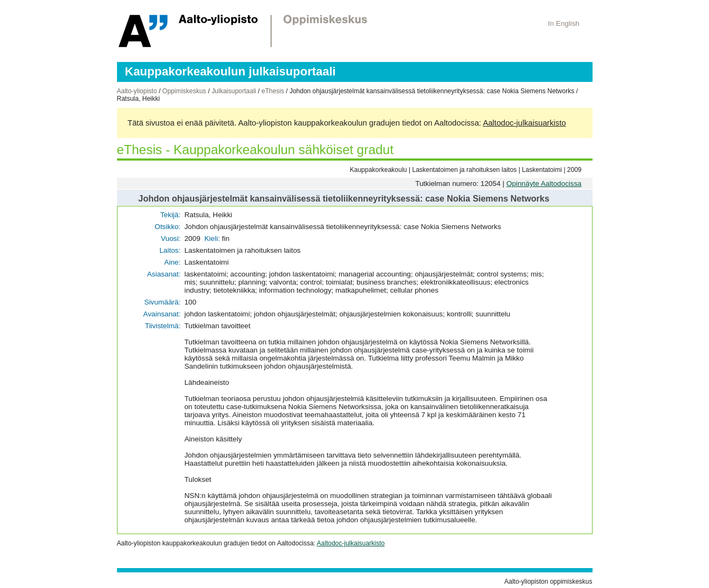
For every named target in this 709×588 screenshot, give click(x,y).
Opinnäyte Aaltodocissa (544, 184)
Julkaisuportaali (234, 91)
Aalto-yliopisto (137, 91)
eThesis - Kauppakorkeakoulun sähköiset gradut (255, 150)
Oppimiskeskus (184, 91)
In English (564, 23)
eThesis (273, 91)
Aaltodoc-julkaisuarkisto (525, 123)
